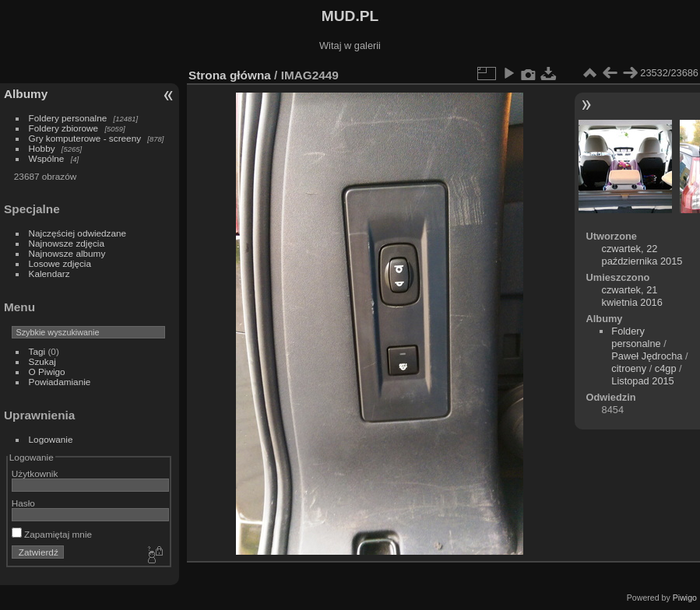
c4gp (666, 368)
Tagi (37, 351)
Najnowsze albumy (67, 253)
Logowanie (51, 439)
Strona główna (230, 75)
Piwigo (685, 598)
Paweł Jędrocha (647, 356)
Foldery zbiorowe (64, 128)
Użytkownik (35, 473)
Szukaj (42, 361)
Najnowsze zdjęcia (67, 243)
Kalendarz (49, 273)
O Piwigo (47, 372)
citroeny (629, 368)
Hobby (42, 148)
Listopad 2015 (642, 381)
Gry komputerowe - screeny (85, 138)
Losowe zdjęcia (60, 263)
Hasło (23, 503)
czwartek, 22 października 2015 (642, 255)
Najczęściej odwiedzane (78, 233)
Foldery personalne (68, 118)
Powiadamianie (60, 382)
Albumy (26, 94)
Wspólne (47, 158)
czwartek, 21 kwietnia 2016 (632, 296)
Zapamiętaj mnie (52, 534)
